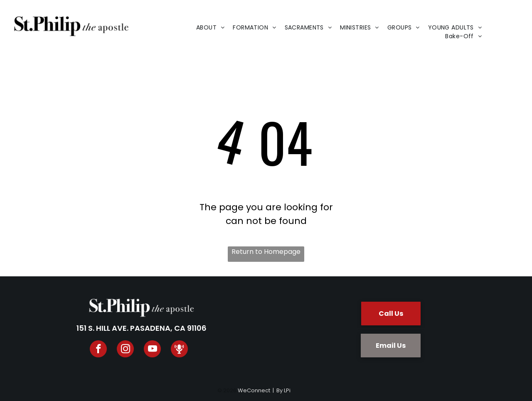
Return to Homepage (266, 252)
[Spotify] (179, 350)
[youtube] (152, 350)
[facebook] (98, 350)
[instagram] (125, 350)
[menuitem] (211, 28)
